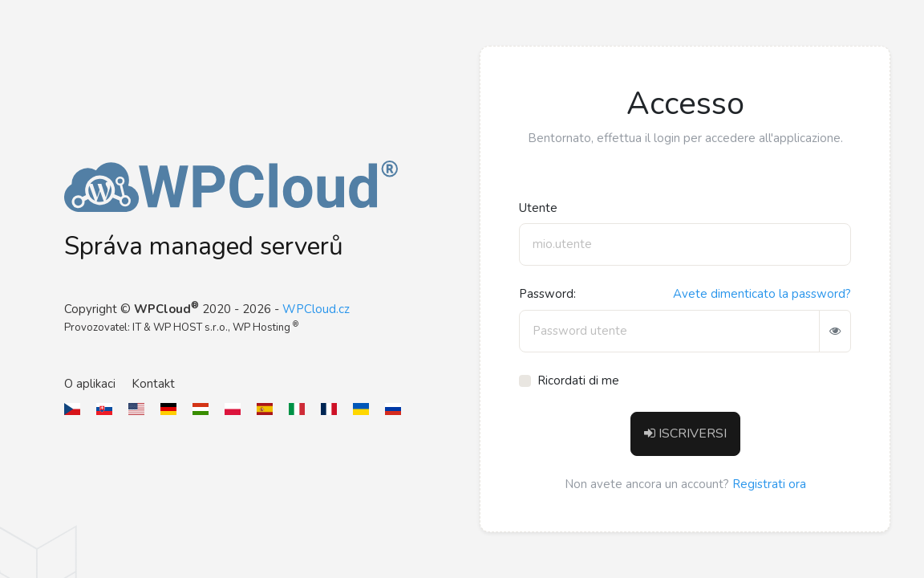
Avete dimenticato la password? (762, 294)
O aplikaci (90, 384)
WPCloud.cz (316, 309)
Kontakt (153, 384)
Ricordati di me (578, 381)
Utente (538, 208)
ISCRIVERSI (685, 433)
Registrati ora (769, 484)
